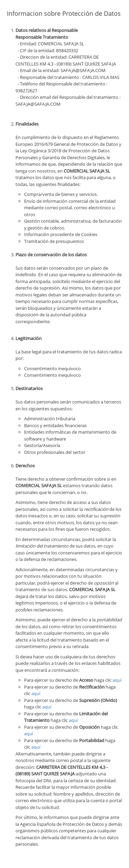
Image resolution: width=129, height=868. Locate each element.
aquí (117, 680)
